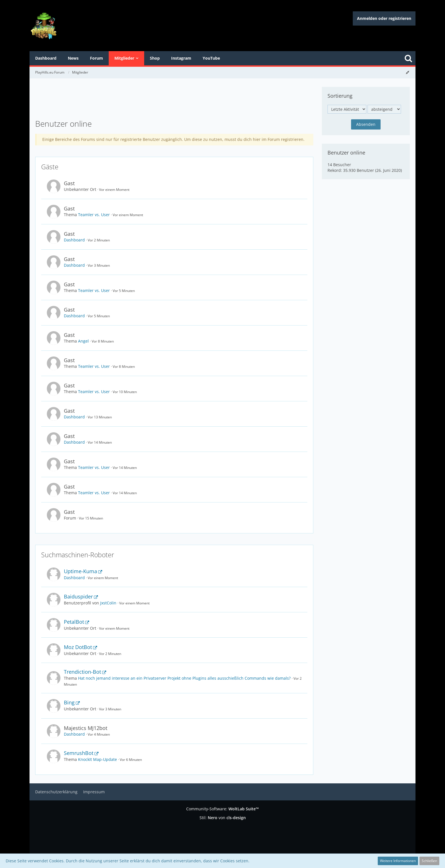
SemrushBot (79, 753)
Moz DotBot (78, 647)
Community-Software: (222, 809)
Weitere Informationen (398, 861)
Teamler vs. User (94, 215)
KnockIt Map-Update (97, 759)
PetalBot (74, 622)
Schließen (429, 861)
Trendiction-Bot (82, 672)
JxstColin (108, 603)
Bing (69, 702)
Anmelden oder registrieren (384, 18)
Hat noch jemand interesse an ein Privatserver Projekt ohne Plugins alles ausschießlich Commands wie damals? (184, 678)
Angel (83, 341)
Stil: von (223, 818)
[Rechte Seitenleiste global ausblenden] (408, 72)
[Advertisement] (174, 100)
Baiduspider (78, 596)
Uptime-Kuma (80, 571)
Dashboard (74, 240)
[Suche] (408, 58)
